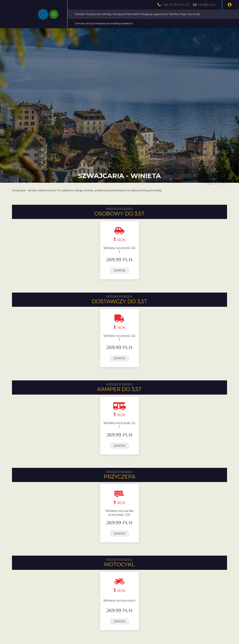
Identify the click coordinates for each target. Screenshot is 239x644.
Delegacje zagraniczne (154, 14)
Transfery (174, 14)
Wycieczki (194, 14)
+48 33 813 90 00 (176, 5)
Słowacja (118, 14)
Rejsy (184, 14)
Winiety (107, 14)
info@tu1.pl (206, 5)
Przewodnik (132, 14)
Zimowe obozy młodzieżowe (93, 23)
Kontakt (80, 14)
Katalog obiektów (122, 23)
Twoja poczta (93, 14)
